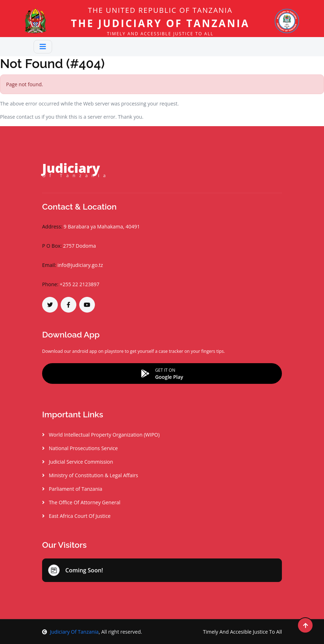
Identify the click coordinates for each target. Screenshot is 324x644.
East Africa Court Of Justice (76, 516)
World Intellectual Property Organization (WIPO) (101, 435)
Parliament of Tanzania (72, 489)
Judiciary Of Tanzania (70, 632)
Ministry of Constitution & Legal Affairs (90, 475)
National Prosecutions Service (80, 448)
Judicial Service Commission (78, 462)
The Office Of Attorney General (81, 502)
